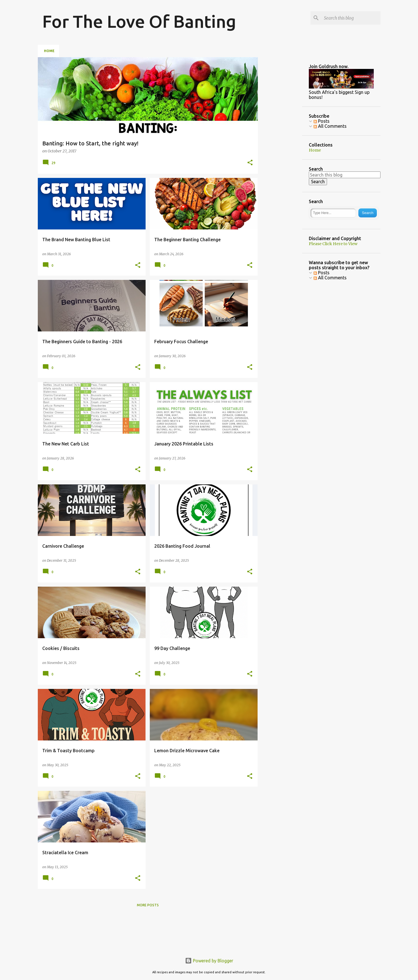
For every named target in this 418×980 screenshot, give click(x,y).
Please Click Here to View (333, 244)
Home (49, 51)
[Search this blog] (351, 18)
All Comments (330, 278)
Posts (322, 273)
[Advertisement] (304, 92)
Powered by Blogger (209, 961)
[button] (250, 163)
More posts (148, 905)
